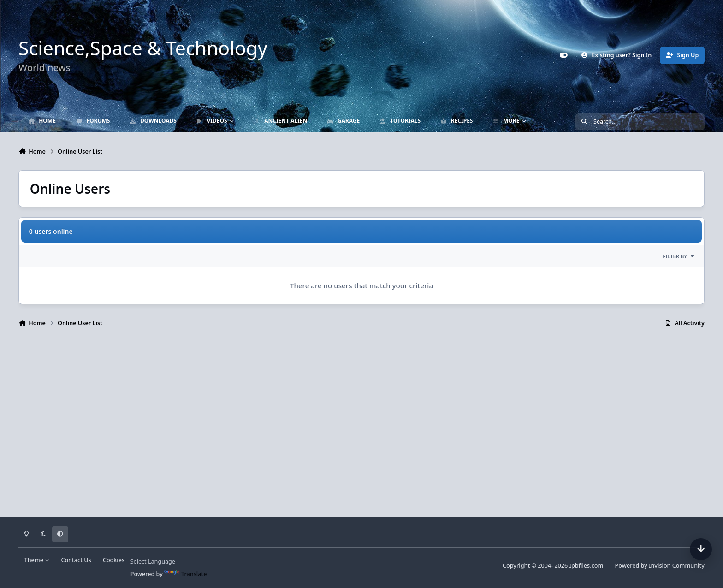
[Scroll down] (701, 549)
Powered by (660, 566)
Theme (37, 560)
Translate (185, 574)
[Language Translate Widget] (168, 561)
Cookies (114, 560)
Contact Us (76, 560)
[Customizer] (564, 55)
